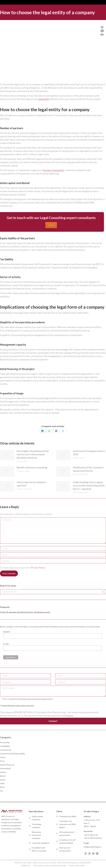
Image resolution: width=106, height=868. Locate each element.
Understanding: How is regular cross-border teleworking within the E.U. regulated (89, 485)
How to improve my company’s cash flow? (31, 484)
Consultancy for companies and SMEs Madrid (68, 824)
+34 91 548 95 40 (91, 835)
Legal (2, 783)
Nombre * (7, 632)
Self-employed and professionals (67, 834)
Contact (51, 225)
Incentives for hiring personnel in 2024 (89, 453)
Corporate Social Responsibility (12, 754)
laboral (3, 776)
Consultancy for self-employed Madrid (68, 841)
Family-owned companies (37, 818)
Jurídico (3, 772)
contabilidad (5, 746)
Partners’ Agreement (53, 170)
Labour (3, 780)
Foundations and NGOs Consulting (39, 849)
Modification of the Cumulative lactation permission (88, 469)
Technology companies (36, 826)
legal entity (44, 99)
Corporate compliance (41, 843)
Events (3, 757)
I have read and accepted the (23, 568)
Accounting (5, 742)
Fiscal (2, 761)
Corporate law (6, 750)
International (5, 768)
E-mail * (6, 644)
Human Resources (7, 765)
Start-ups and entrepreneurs (65, 849)
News (2, 787)
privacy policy (95, 627)
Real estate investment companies (36, 835)
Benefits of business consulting (32, 467)
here (71, 715)
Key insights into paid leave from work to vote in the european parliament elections (33, 454)
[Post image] (7, 455)
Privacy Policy (38, 568)
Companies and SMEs (68, 816)
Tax (1, 791)
